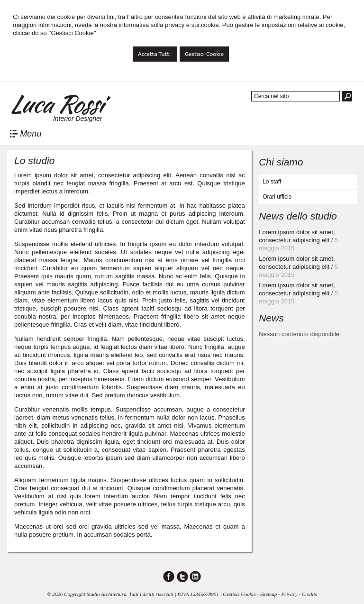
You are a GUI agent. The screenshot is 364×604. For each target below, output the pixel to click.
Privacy (289, 594)
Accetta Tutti (155, 54)
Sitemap (268, 594)
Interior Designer (78, 119)
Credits (309, 594)
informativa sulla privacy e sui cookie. (170, 25)
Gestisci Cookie (204, 54)
